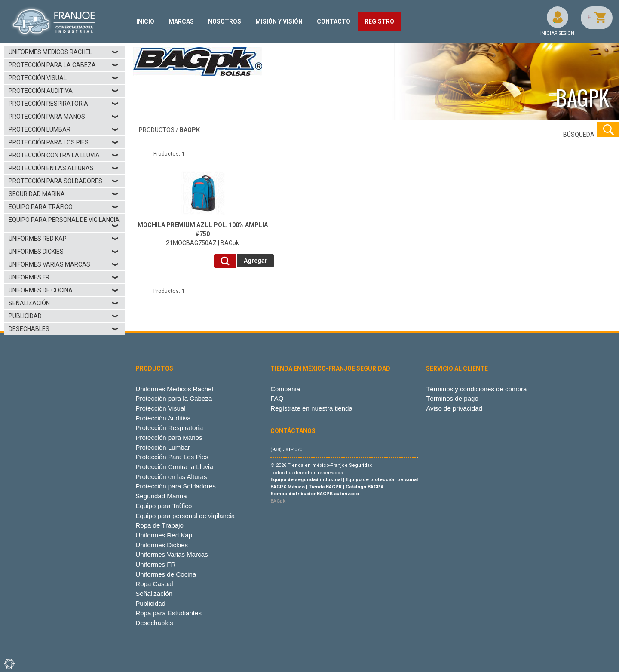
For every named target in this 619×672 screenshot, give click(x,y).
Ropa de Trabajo (159, 525)
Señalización (64, 303)
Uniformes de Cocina (64, 290)
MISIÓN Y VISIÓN (279, 21)
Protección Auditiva (64, 91)
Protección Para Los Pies (64, 142)
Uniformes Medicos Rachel (64, 52)
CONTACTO (334, 21)
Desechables (64, 329)
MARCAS (181, 21)
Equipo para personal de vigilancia (64, 223)
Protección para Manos (64, 117)
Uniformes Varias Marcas (64, 264)
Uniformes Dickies (64, 252)
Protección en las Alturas (64, 168)
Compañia (285, 389)
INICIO (145, 21)
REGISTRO (379, 21)
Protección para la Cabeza (64, 65)
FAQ (277, 398)
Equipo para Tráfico (64, 207)
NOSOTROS (225, 21)
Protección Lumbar (64, 129)
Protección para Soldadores (64, 181)
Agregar (256, 261)
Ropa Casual (154, 584)
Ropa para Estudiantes (169, 613)
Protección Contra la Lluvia (64, 155)
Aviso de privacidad (454, 408)
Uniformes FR (64, 277)
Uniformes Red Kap (64, 239)
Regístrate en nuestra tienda (311, 408)
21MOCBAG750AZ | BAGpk (203, 234)
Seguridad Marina (64, 194)
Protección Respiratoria (64, 104)
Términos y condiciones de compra (476, 389)
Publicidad (64, 316)
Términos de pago (452, 398)
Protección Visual (64, 78)
